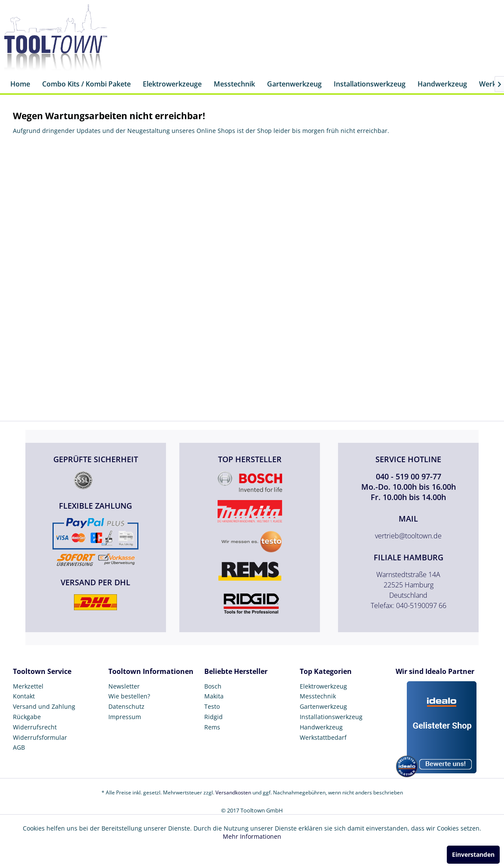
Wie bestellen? (129, 696)
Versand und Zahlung (44, 706)
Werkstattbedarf (323, 737)
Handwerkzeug (321, 727)
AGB (19, 747)
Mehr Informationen (252, 836)
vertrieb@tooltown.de (408, 536)
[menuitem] (20, 85)
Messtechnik (318, 696)
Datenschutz (126, 706)
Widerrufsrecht (35, 727)
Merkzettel (28, 686)
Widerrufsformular (40, 737)
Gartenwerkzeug (323, 706)
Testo (212, 706)
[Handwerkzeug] (442, 85)
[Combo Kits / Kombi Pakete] (86, 85)
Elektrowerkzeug (323, 686)
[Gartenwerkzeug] (294, 85)
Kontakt (24, 696)
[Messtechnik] (234, 85)
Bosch (213, 686)
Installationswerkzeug (331, 717)
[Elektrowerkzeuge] (172, 85)
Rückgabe (27, 717)
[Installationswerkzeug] (370, 85)
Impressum (125, 717)
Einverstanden (473, 854)
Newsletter (124, 686)
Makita (214, 696)
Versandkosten (233, 792)
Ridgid (214, 717)
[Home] (20, 85)
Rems (212, 727)
